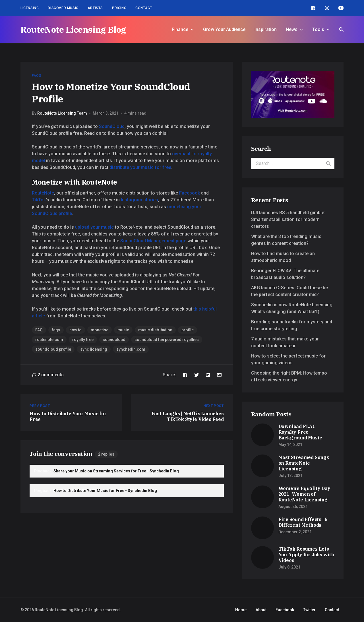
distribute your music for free (140, 167)
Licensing (30, 8)
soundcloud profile (53, 349)
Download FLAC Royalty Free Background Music (300, 432)
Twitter (309, 610)
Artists (95, 8)
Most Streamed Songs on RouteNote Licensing (304, 463)
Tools (318, 29)
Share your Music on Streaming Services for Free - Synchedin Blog (116, 471)
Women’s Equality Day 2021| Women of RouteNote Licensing (304, 494)
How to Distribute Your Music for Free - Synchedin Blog (105, 491)
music (123, 330)
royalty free (83, 340)
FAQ (39, 330)
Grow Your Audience (224, 29)
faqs (56, 330)
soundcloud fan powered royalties (167, 340)
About (261, 610)
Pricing (119, 8)
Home (241, 610)
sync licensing (94, 349)
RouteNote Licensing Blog (73, 29)
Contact (144, 8)
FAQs (37, 76)
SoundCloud (112, 126)
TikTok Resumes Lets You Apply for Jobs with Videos (306, 555)
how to (76, 330)
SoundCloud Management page (153, 241)
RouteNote (43, 193)
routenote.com (49, 340)
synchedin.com (131, 349)
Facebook (190, 193)
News (292, 29)
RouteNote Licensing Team (62, 113)
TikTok (39, 200)
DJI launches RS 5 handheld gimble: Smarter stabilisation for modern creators (288, 219)
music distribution (155, 330)
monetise (100, 330)
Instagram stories (139, 200)
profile (188, 330)
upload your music (94, 227)
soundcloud (114, 340)
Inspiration (266, 29)
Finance (180, 29)
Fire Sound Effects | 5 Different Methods (303, 522)
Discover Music (63, 8)
